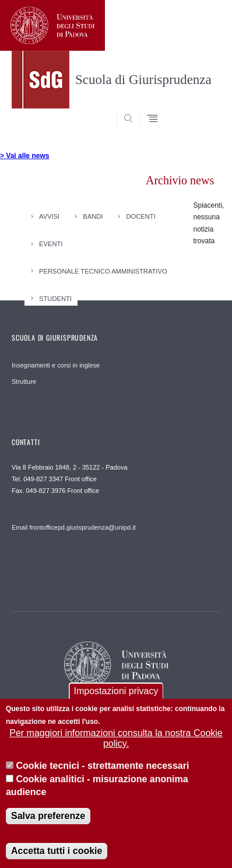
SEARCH (200, 108)
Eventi (51, 244)
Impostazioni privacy (116, 693)
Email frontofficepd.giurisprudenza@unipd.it (74, 527)
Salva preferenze (48, 818)
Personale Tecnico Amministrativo (103, 271)
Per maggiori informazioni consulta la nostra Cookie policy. (116, 740)
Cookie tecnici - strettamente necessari (102, 768)
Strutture (24, 381)
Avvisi (49, 216)
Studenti (55, 298)
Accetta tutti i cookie (57, 853)
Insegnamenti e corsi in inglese (56, 365)
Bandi (93, 216)
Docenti (140, 216)
